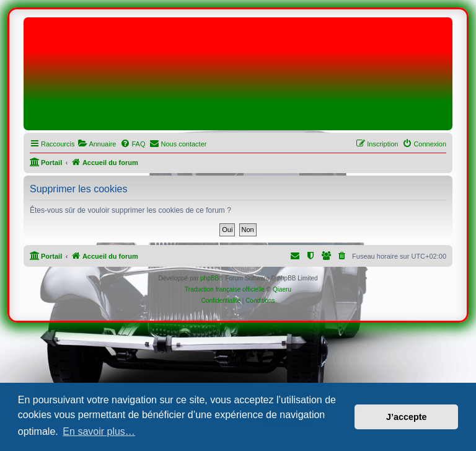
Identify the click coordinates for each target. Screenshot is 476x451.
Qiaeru (282, 289)
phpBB (209, 278)
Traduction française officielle (225, 289)
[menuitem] (97, 144)
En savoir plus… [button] (99, 431)
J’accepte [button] (407, 417)
